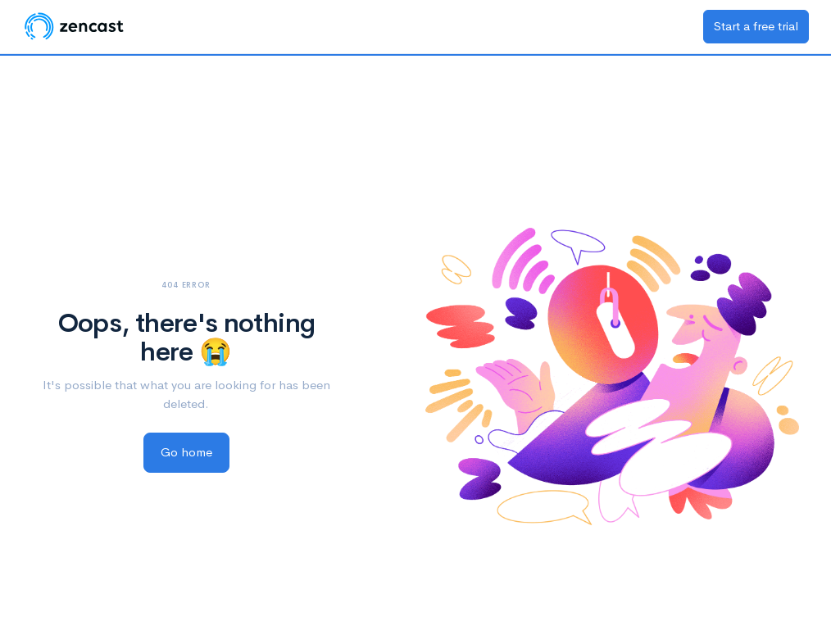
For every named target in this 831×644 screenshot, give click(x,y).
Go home (186, 452)
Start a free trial (756, 26)
